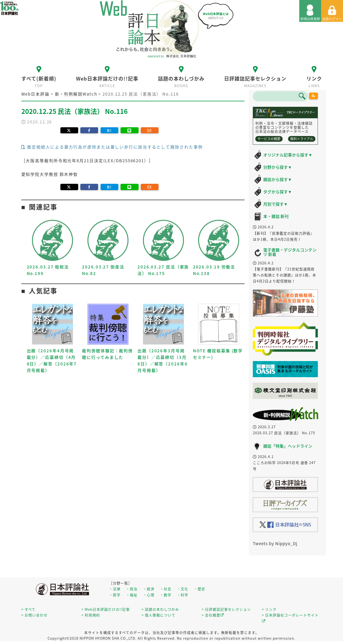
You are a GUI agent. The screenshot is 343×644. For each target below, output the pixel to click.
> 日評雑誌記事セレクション (226, 609)
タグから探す (278, 192)
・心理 (149, 595)
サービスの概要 (269, 139)
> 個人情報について (159, 615)
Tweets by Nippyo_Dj (275, 543)
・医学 (115, 595)
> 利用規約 (91, 615)
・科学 (183, 595)
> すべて (28, 609)
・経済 (149, 589)
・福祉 (132, 595)
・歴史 (200, 589)
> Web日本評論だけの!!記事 (106, 609)
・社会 (166, 589)
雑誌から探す (278, 179)
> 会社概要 (213, 615)
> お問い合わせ (34, 615)
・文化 (183, 589)
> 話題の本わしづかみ (160, 609)
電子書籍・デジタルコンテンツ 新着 (290, 252)
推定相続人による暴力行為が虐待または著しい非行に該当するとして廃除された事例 (112, 147)
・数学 (166, 595)
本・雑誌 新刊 (276, 216)
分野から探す (278, 167)
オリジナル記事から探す (288, 155)
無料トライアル (302, 139)
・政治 (132, 589)
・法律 (115, 589)
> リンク (269, 609)
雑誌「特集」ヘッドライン (288, 446)
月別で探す (275, 204)
